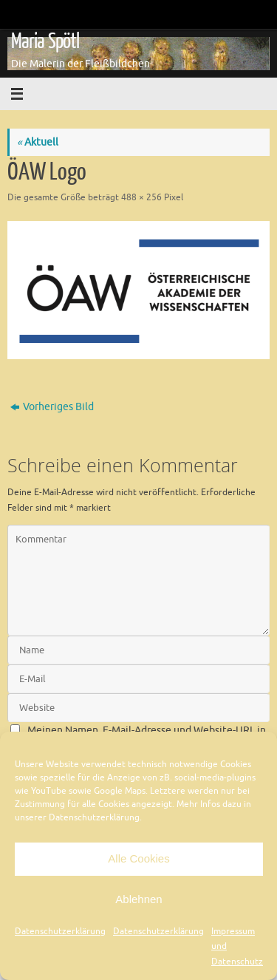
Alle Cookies (138, 858)
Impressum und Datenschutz (237, 946)
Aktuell (38, 142)
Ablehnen (138, 899)
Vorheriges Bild (52, 407)
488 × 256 (141, 197)
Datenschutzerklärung (60, 931)
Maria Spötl (45, 41)
